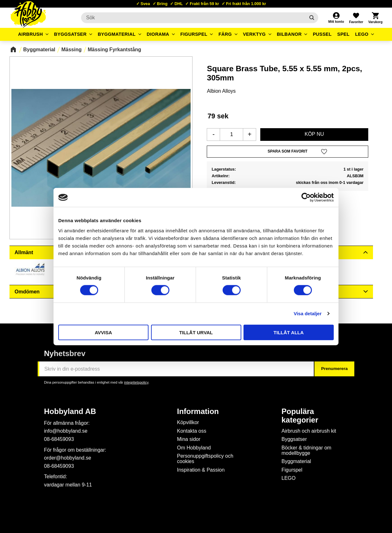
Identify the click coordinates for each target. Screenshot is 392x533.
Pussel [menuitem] (322, 34)
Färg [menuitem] (225, 34)
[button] (356, 18)
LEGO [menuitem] (362, 34)
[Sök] (312, 18)
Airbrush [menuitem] (31, 34)
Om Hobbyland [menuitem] (194, 448)
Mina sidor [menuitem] (189, 439)
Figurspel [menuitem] (194, 34)
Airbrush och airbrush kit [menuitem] (309, 431)
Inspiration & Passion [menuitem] (201, 470)
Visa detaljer (307, 314)
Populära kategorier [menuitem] (300, 416)
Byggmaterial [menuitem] (117, 34)
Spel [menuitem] (343, 34)
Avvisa (103, 332)
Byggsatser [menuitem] (70, 34)
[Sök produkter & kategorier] (193, 18)
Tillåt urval (196, 332)
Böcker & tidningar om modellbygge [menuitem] (306, 451)
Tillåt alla (289, 332)
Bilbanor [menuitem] (289, 34)
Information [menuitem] (198, 411)
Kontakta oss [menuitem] (192, 431)
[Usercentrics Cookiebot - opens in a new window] (306, 198)
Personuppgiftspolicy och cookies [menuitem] (205, 459)
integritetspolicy (136, 382)
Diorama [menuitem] (158, 34)
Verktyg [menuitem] (254, 34)
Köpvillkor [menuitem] (188, 422)
